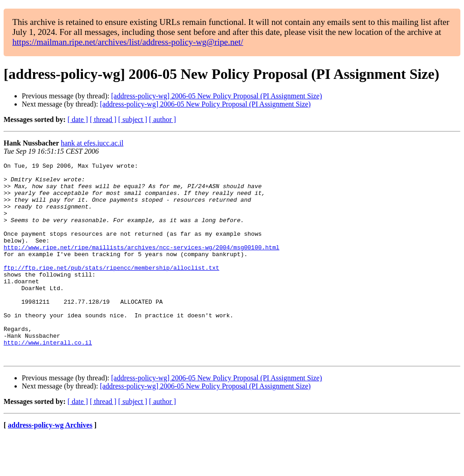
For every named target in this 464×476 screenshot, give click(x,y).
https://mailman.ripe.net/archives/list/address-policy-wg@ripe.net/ (128, 42)
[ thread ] (103, 119)
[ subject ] (133, 119)
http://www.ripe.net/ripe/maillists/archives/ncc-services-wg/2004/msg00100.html (141, 265)
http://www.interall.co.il (48, 379)
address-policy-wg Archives (50, 464)
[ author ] (163, 119)
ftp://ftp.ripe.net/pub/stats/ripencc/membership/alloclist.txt (111, 289)
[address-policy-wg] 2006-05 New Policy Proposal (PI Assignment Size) (216, 96)
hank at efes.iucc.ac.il (92, 143)
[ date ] (78, 119)
